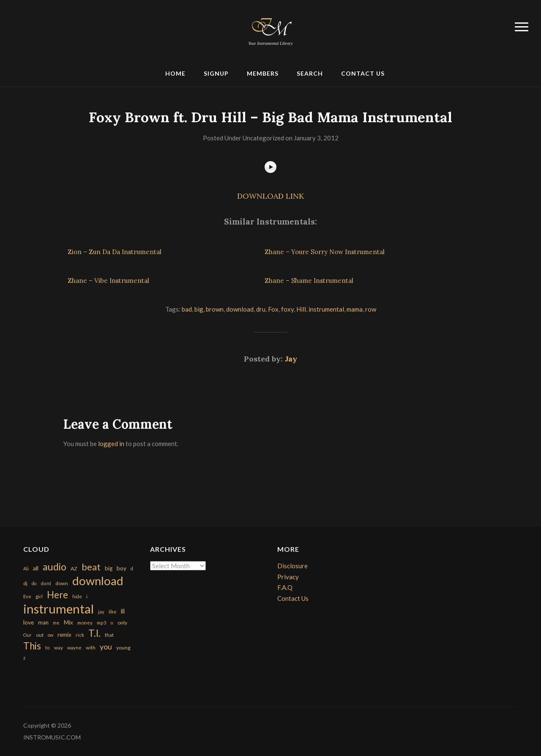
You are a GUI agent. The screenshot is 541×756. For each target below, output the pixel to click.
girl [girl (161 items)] (39, 596)
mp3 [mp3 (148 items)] (101, 623)
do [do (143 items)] (34, 583)
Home (175, 73)
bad (187, 309)
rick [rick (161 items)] (80, 635)
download (240, 309)
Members (263, 73)
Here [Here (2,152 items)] (57, 595)
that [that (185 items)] (109, 635)
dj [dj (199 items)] (25, 583)
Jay (291, 359)
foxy (287, 309)
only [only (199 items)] (122, 623)
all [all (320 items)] (36, 568)
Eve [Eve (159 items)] (27, 596)
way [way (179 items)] (59, 648)
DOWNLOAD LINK (270, 196)
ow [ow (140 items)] (51, 635)
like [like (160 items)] (113, 612)
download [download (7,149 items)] (98, 581)
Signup (216, 73)
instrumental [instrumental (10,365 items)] (59, 609)
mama (355, 309)
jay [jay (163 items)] (101, 612)
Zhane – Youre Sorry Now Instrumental (325, 252)
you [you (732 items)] (106, 646)
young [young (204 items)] (123, 648)
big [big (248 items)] (109, 568)
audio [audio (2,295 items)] (55, 567)
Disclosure (292, 566)
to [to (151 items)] (48, 648)
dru (261, 309)
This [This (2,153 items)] (32, 646)
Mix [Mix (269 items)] (68, 622)
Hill (301, 309)
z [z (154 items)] (24, 658)
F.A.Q (285, 587)
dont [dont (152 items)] (46, 583)
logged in (111, 444)
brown (215, 309)
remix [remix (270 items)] (64, 635)
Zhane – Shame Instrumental (309, 281)
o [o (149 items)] (112, 623)
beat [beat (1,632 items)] (91, 567)
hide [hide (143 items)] (77, 596)
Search (310, 73)
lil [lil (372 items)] (123, 611)
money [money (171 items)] (85, 623)
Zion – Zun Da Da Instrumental (115, 252)
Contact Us (363, 73)
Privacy (288, 577)
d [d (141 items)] (132, 568)
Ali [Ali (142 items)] (26, 568)
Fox (273, 309)
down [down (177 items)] (62, 583)
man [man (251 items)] (43, 622)
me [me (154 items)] (56, 623)
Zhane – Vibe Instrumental (108, 281)
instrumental (326, 309)
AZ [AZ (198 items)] (74, 568)
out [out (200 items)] (40, 635)
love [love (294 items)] (29, 622)
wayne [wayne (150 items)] (74, 648)
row (371, 309)
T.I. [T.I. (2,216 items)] (94, 633)
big (199, 309)
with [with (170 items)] (91, 648)
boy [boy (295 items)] (122, 568)
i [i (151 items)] (87, 596)
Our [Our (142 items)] (27, 635)
